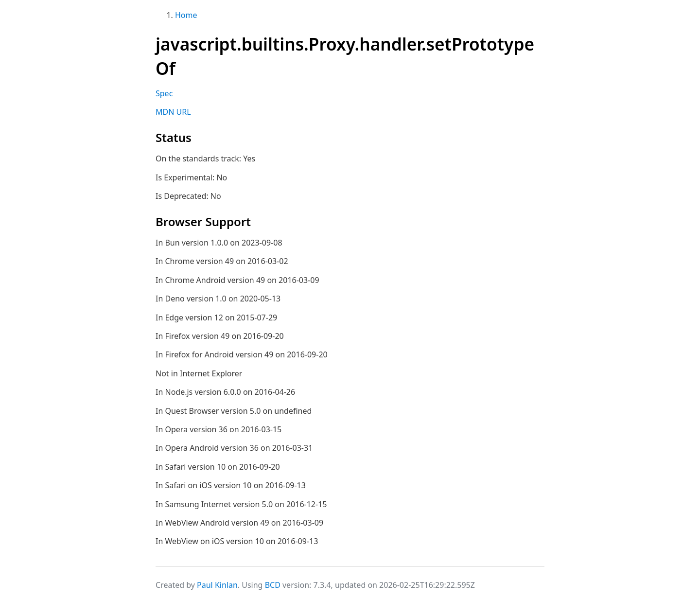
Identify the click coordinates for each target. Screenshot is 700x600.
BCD (273, 585)
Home (186, 15)
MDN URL (173, 112)
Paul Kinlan (217, 585)
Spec (164, 93)
